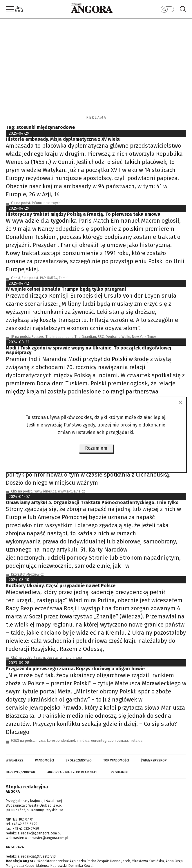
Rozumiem (96, 448)
